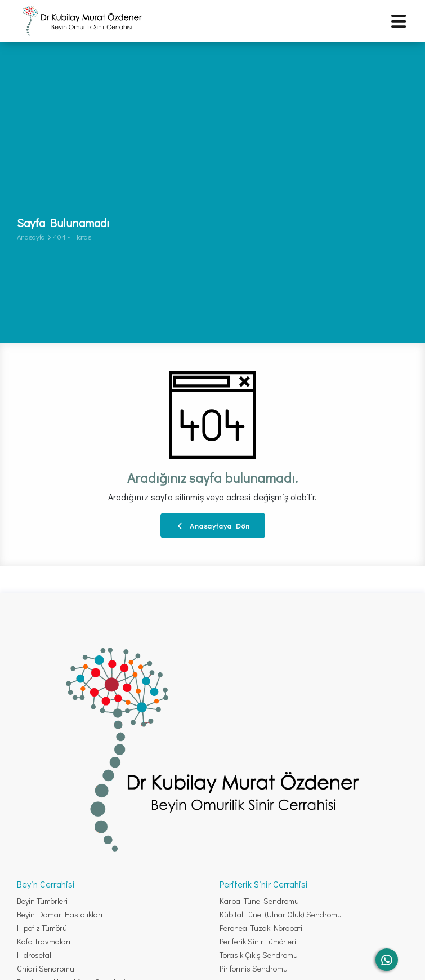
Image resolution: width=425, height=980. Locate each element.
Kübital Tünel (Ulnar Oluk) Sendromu (281, 914)
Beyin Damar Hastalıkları (60, 914)
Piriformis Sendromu (254, 968)
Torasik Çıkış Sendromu (259, 955)
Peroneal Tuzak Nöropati (261, 928)
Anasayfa (31, 237)
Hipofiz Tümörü (42, 928)
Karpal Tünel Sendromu (259, 901)
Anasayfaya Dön (214, 526)
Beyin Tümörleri (42, 901)
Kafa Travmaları (44, 941)
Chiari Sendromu (46, 968)
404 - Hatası (73, 237)
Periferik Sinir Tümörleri (258, 941)
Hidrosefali (35, 955)
